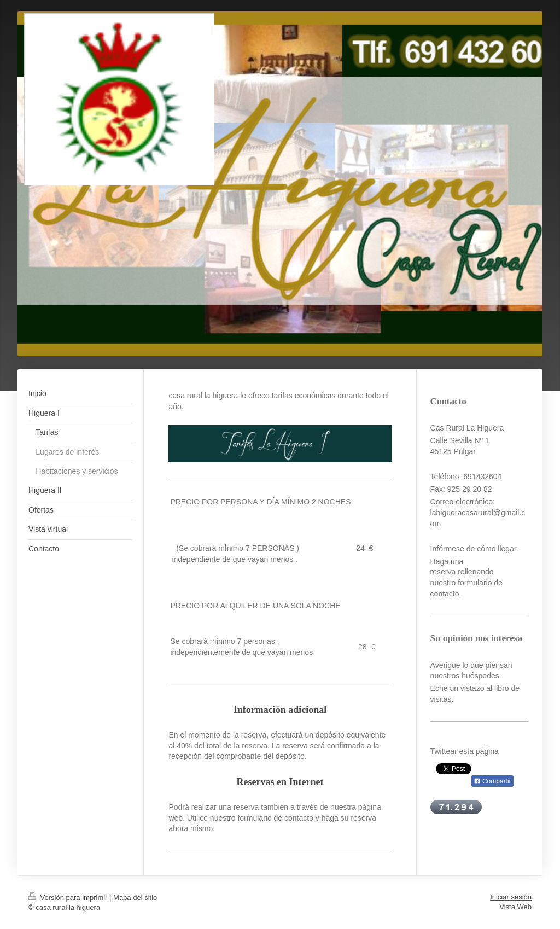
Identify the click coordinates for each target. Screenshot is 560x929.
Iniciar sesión (511, 897)
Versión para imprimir (69, 898)
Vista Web (515, 907)
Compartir (492, 781)
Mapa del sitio (135, 898)
